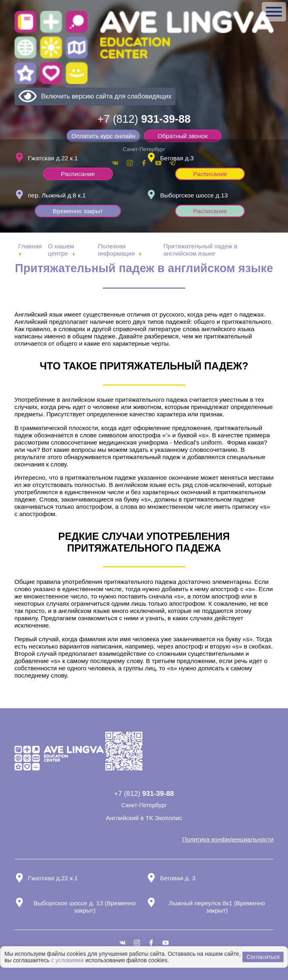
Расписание (78, 173)
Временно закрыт (78, 211)
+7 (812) (144, 119)
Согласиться (263, 957)
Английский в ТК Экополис (144, 818)
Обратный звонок (183, 136)
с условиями (68, 960)
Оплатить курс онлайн (103, 136)
